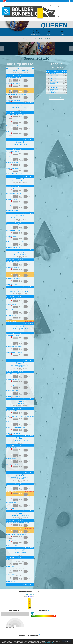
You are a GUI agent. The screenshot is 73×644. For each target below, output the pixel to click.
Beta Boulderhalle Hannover (20, 218)
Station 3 (20, 142)
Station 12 (20, 475)
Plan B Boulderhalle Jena (20, 328)
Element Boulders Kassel (20, 181)
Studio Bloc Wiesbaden (20, 440)
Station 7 (20, 289)
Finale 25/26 (20, 550)
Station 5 (20, 216)
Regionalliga (49, 5)
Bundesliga (39, 5)
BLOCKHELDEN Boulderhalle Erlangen (20, 366)
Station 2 (20, 105)
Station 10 (20, 401)
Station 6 (20, 252)
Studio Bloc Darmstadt (20, 552)
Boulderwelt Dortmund (20, 71)
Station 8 (20, 326)
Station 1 (20, 68)
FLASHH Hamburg (20, 255)
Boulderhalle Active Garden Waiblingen (20, 478)
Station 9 (20, 363)
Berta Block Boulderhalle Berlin (20, 291)
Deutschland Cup (59, 5)
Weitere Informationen (51, 643)
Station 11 (20, 438)
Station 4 (20, 179)
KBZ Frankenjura (20, 403)
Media (68, 5)
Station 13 (20, 513)
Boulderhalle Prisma (20, 144)
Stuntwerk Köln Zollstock (20, 107)
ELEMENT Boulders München (20, 515)
